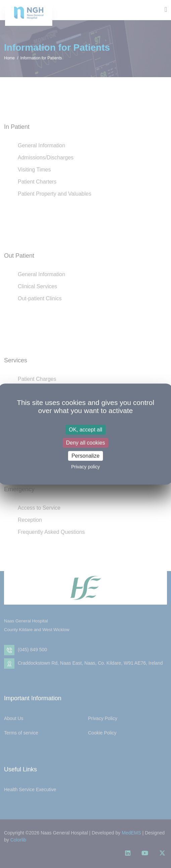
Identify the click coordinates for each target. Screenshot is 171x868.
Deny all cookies (86, 443)
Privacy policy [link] (85, 467)
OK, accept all (85, 430)
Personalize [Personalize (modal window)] (85, 456)
